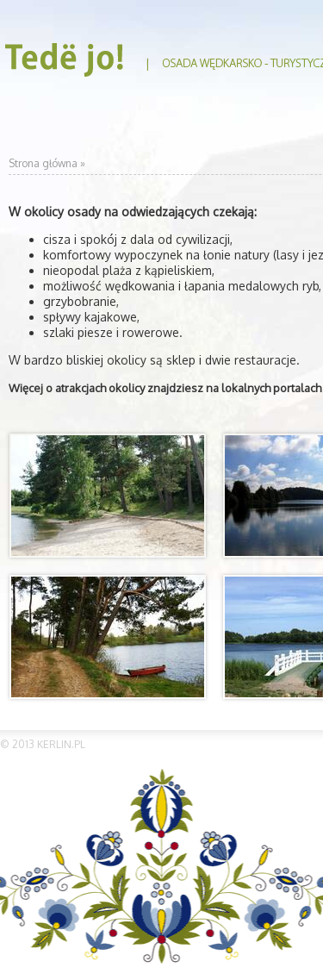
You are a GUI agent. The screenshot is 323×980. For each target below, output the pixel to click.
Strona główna (43, 163)
